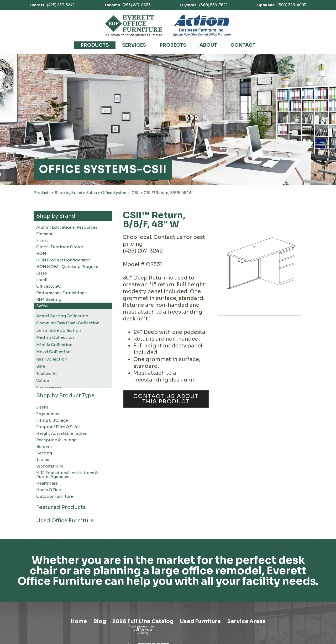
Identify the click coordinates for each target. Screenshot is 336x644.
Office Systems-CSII (120, 193)
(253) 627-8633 (127, 5)
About (208, 45)
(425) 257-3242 (52, 5)
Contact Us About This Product (166, 399)
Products (95, 45)
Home (79, 621)
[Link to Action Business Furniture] (202, 26)
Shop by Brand (68, 193)
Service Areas (246, 621)
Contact (243, 45)
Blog (100, 621)
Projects (173, 45)
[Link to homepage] (134, 26)
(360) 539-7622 (204, 5)
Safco (92, 193)
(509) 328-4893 (282, 5)
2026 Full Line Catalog (143, 621)
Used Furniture (200, 621)
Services (134, 45)
